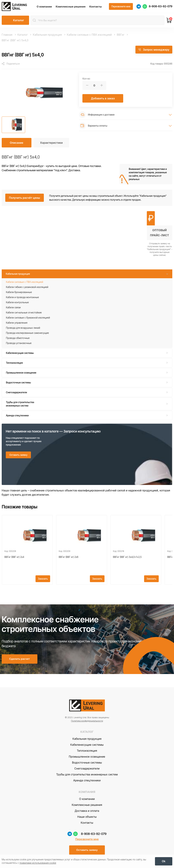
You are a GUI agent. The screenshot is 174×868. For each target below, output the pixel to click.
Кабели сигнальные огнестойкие (24, 313)
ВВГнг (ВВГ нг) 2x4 (14, 557)
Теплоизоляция (14, 363)
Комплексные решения (71, 7)
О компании (45, 7)
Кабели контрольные (17, 302)
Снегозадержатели (16, 392)
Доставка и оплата (87, 812)
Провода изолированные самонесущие (27, 333)
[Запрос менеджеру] (154, 50)
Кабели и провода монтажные (22, 297)
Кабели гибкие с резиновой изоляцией (27, 287)
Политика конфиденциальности (87, 722)
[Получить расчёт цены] (25, 198)
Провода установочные (19, 343)
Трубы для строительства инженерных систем (20, 404)
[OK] (164, 861)
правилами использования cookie (38, 863)
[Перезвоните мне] (121, 7)
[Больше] (102, 86)
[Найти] (34, 20)
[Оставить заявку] (18, 455)
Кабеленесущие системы (20, 353)
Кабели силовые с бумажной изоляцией (28, 318)
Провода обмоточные (18, 338)
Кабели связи (13, 308)
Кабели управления (17, 323)
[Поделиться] (11, 64)
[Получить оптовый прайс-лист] (160, 234)
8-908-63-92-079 (161, 6)
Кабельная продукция (18, 274)
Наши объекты (87, 818)
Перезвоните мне (87, 840)
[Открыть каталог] (15, 21)
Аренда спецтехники (17, 416)
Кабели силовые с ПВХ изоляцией (25, 282)
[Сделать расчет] (20, 660)
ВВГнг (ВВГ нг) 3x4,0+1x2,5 (127, 557)
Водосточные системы (18, 383)
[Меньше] (87, 86)
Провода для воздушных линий (23, 328)
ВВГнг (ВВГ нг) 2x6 (68, 557)
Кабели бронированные (19, 292)
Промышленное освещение (21, 373)
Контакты (96, 7)
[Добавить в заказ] (103, 99)
